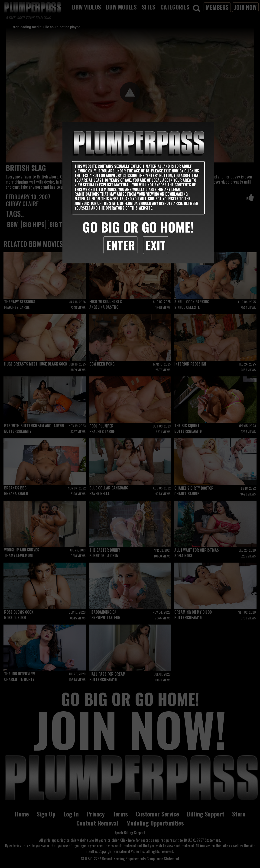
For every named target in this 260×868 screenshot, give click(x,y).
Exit (156, 245)
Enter (120, 245)
